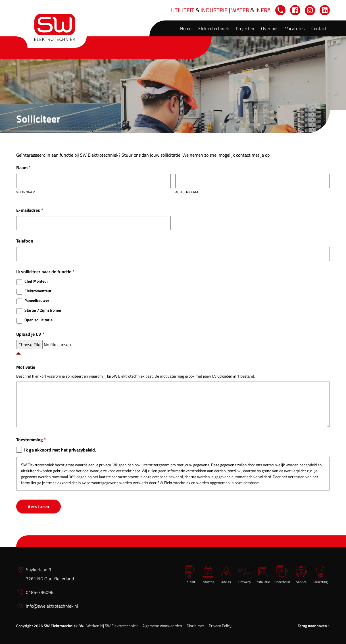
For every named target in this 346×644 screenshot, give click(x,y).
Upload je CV (30, 334)
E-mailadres (30, 210)
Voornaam (26, 192)
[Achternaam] (253, 181)
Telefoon (25, 241)
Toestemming (31, 440)
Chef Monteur (36, 281)
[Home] (55, 27)
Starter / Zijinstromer (43, 310)
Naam (23, 168)
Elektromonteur (38, 291)
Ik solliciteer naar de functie (45, 272)
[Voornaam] (93, 181)
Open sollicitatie (38, 320)
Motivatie (26, 367)
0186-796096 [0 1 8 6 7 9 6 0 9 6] (40, 591)
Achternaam (187, 192)
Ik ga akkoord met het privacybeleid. (60, 450)
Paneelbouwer (37, 300)
